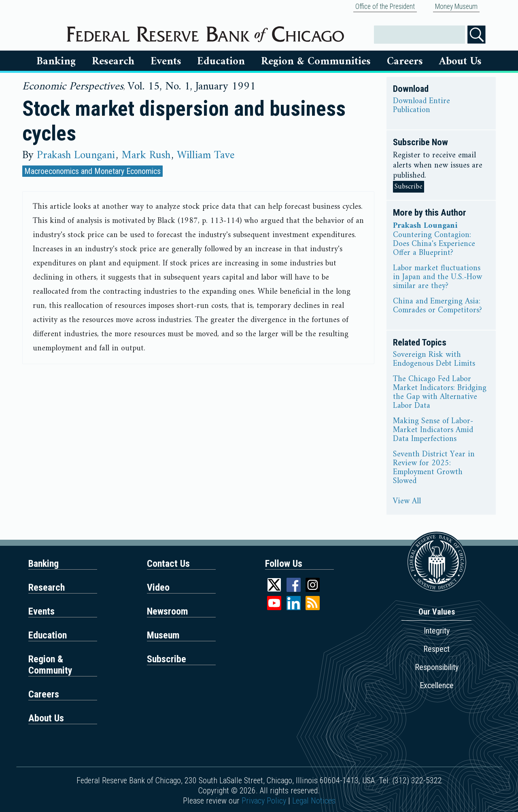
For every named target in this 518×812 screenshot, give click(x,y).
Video (158, 587)
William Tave (206, 155)
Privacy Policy (264, 801)
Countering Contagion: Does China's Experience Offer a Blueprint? (434, 244)
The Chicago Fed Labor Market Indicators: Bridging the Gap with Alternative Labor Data (440, 393)
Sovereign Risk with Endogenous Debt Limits (434, 360)
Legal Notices (314, 801)
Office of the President (385, 6)
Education (221, 61)
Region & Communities (316, 61)
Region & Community (50, 665)
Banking (56, 61)
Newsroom (168, 611)
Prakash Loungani (76, 155)
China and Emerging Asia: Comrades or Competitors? (437, 306)
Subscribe (409, 187)
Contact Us (168, 564)
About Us (460, 61)
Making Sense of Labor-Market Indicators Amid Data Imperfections (433, 430)
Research (113, 61)
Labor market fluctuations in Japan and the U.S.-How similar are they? (437, 278)
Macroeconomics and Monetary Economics (92, 171)
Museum (163, 635)
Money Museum (456, 6)
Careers (405, 61)
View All (407, 502)
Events (166, 61)
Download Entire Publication (421, 106)
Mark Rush (146, 155)
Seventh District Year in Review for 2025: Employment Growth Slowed (434, 468)
